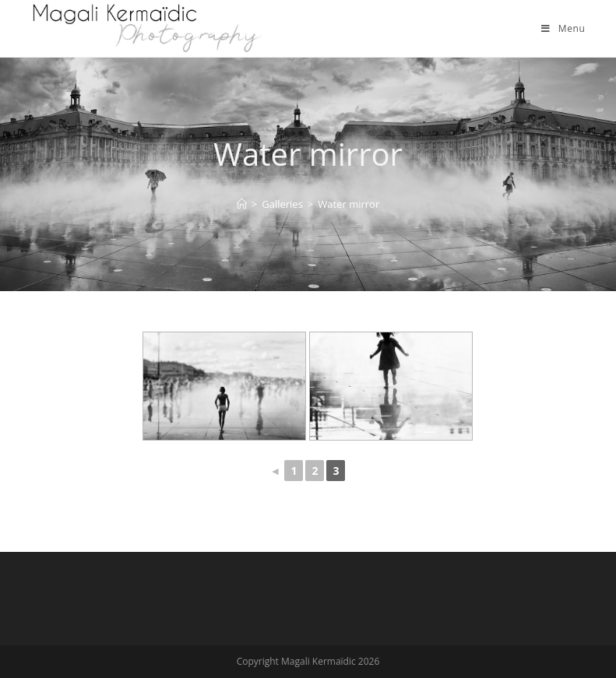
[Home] (242, 204)
